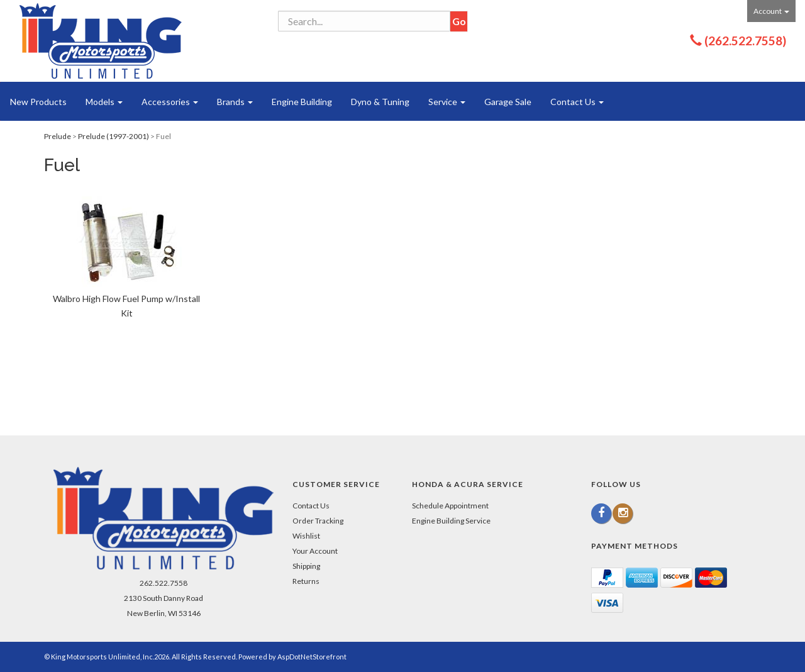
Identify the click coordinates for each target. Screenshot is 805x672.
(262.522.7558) (745, 41)
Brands (235, 102)
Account (771, 11)
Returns (306, 581)
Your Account (315, 551)
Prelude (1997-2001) (114, 136)
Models (104, 102)
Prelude (58, 136)
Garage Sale (508, 102)
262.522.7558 (164, 583)
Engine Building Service (451, 521)
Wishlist (306, 536)
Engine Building (302, 102)
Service (447, 102)
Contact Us (577, 102)
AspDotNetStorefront (312, 657)
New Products (38, 102)
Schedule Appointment (450, 506)
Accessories (170, 102)
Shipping (306, 566)
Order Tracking (318, 521)
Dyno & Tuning (380, 102)
